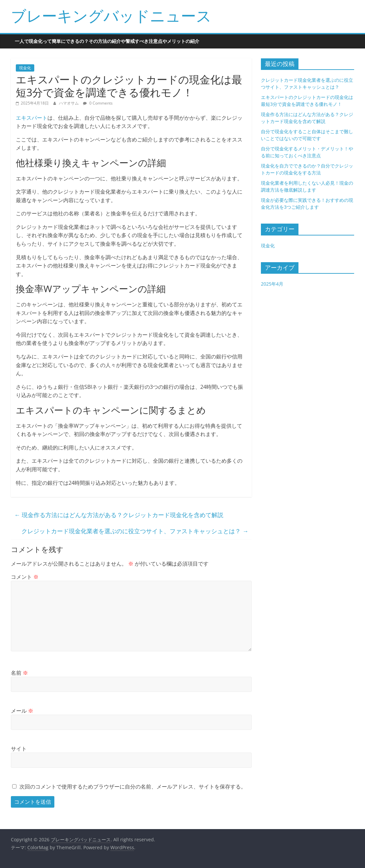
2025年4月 (272, 284)
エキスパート (32, 118)
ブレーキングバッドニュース (111, 15)
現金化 (25, 68)
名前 (19, 673)
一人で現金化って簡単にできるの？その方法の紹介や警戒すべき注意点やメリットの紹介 (107, 41)
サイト (19, 749)
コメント (25, 577)
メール (22, 711)
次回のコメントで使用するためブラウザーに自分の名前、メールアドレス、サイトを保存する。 (133, 787)
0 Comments (98, 103)
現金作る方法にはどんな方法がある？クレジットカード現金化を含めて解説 (119, 515)
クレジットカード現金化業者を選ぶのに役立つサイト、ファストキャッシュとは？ (135, 531)
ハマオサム (69, 103)
